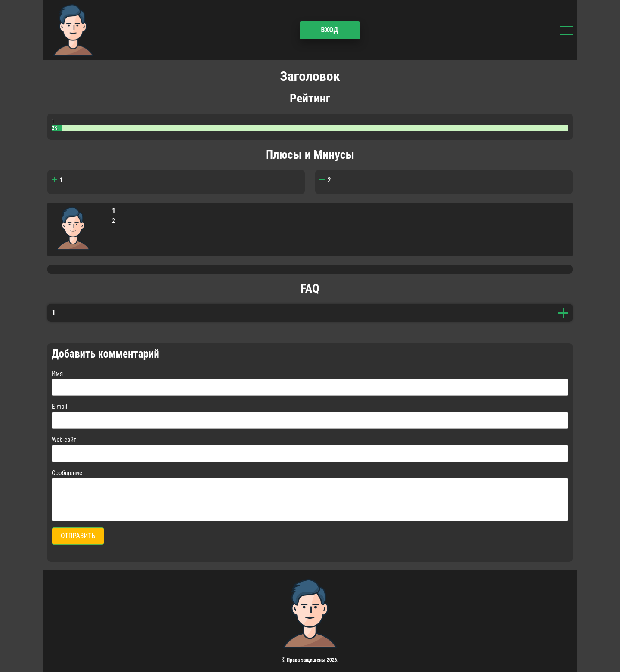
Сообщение (67, 473)
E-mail (60, 407)
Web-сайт (64, 440)
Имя (57, 373)
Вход (329, 30)
